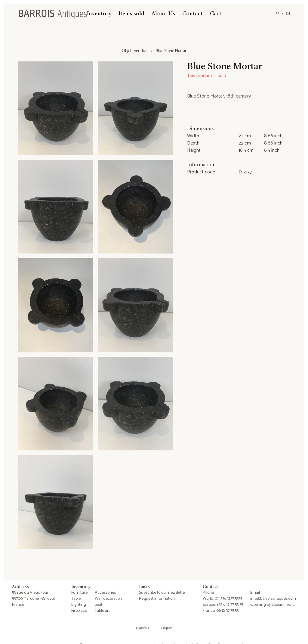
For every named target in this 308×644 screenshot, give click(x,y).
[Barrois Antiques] (53, 14)
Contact (192, 14)
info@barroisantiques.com (273, 599)
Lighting (79, 605)
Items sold (131, 14)
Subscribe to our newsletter (163, 593)
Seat (99, 605)
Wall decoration (108, 599)
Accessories (105, 593)
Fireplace (79, 611)
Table (76, 599)
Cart (216, 14)
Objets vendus (134, 51)
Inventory (99, 14)
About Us (163, 14)
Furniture (79, 593)
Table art (102, 611)
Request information (157, 599)
